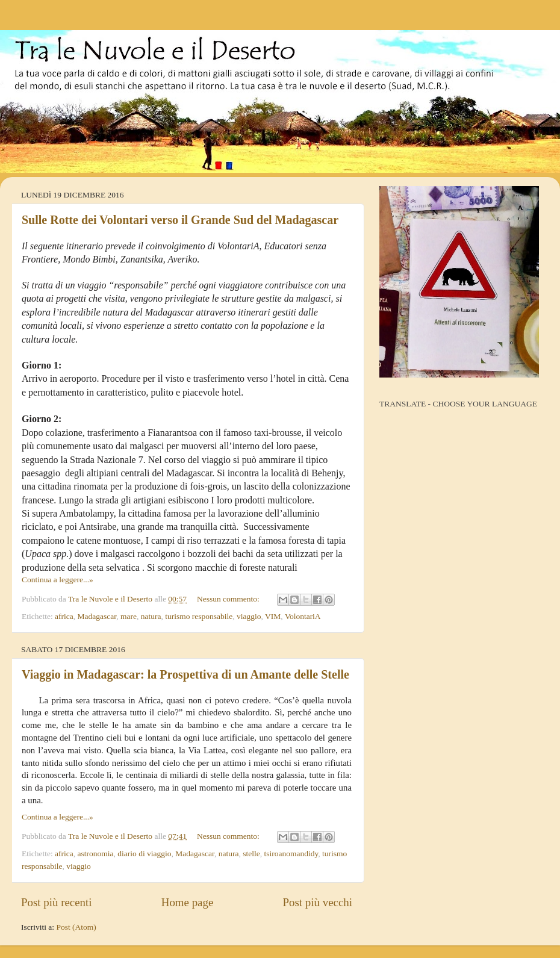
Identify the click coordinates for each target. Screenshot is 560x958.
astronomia (96, 854)
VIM (273, 616)
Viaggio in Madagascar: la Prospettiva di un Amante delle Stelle (185, 674)
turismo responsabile (199, 616)
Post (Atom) (76, 927)
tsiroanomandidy (291, 854)
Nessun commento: (229, 599)
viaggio (249, 616)
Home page (188, 902)
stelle (251, 854)
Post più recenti (57, 902)
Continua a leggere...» (58, 580)
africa (64, 616)
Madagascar (97, 616)
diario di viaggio (144, 854)
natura (151, 616)
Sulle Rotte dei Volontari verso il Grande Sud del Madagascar (180, 220)
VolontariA (303, 616)
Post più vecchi (318, 902)
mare (129, 616)
